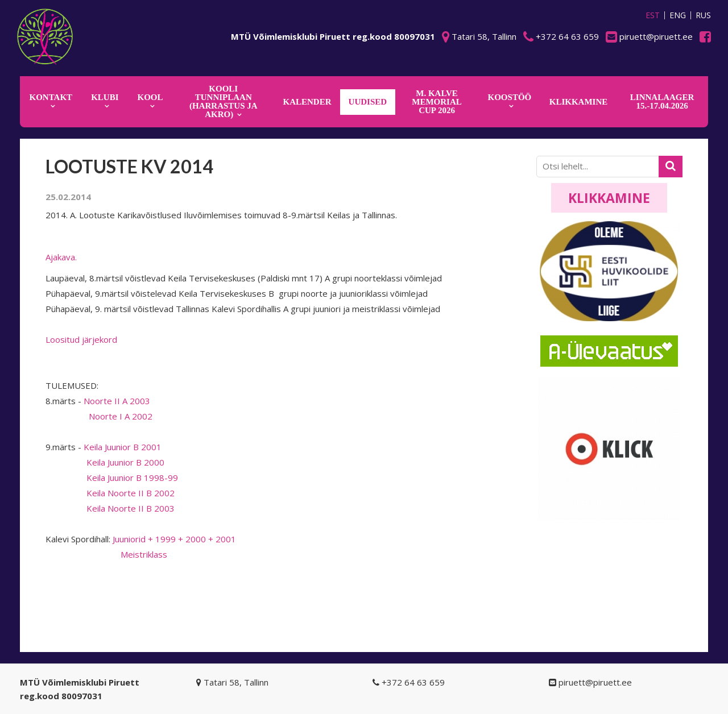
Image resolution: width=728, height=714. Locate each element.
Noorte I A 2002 (99, 416)
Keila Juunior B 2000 (105, 462)
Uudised (368, 102)
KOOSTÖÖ (510, 97)
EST (653, 15)
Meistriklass (106, 554)
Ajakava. (61, 257)
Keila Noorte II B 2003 (110, 508)
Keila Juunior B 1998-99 (112, 478)
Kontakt (51, 97)
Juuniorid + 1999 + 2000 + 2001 (174, 539)
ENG (678, 15)
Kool (150, 97)
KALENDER (307, 102)
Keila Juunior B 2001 (123, 447)
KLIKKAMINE (579, 102)
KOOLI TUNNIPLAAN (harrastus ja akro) (224, 101)
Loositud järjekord (81, 339)
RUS (703, 15)
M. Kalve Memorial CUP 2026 (437, 102)
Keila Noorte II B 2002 (110, 493)
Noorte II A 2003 (117, 401)
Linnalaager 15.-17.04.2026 (662, 101)
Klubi (105, 97)
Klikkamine (609, 198)
